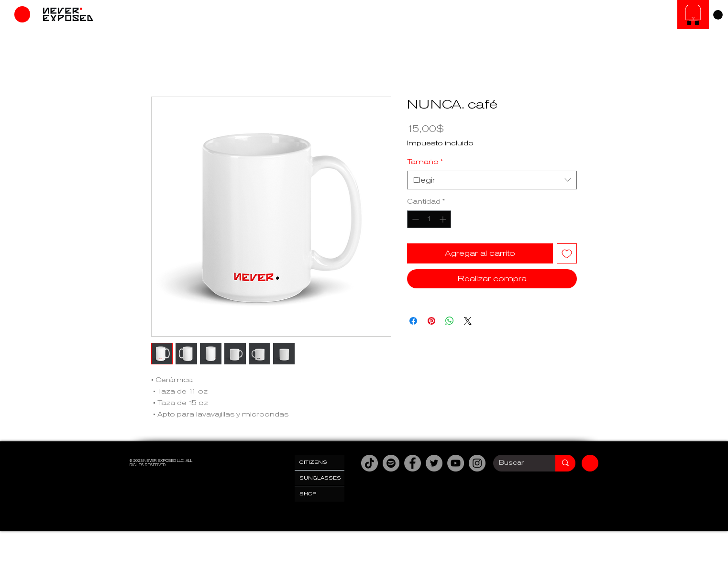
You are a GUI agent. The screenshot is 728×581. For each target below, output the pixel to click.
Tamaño (425, 162)
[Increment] (444, 219)
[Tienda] (22, 14)
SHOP (308, 494)
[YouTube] (456, 463)
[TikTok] (370, 463)
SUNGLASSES (320, 478)
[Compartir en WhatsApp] (450, 321)
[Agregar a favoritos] (567, 253)
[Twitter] (434, 463)
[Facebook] (413, 463)
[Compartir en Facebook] (413, 321)
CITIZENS (313, 462)
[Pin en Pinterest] (431, 321)
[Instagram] (477, 463)
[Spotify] (391, 463)
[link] (718, 15)
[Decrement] (414, 219)
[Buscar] (517, 463)
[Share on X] (468, 321)
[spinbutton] (429, 219)
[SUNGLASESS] (693, 15)
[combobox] (492, 180)
